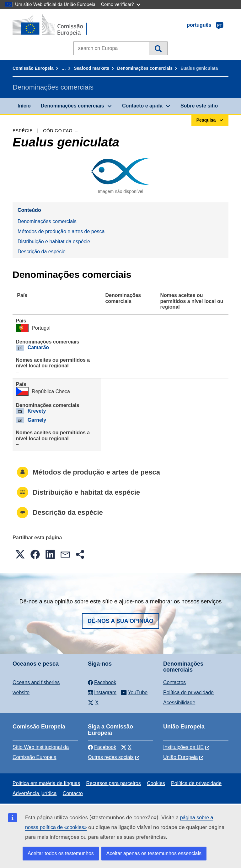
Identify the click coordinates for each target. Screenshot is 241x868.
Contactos (174, 682)
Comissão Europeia (33, 68)
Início (24, 106)
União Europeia (180, 757)
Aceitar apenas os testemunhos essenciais (154, 853)
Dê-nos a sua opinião (120, 621)
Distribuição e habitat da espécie (54, 242)
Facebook (102, 747)
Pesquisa (158, 48)
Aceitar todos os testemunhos (61, 853)
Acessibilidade (179, 703)
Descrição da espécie (42, 252)
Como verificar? (121, 4)
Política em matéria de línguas (46, 783)
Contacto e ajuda (142, 106)
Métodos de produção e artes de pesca (61, 231)
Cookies (156, 783)
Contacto (73, 793)
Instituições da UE (183, 747)
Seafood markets (91, 68)
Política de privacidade (188, 692)
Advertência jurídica (35, 793)
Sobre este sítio (199, 106)
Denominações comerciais (145, 68)
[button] (20, 554)
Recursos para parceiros (113, 783)
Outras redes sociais (111, 757)
